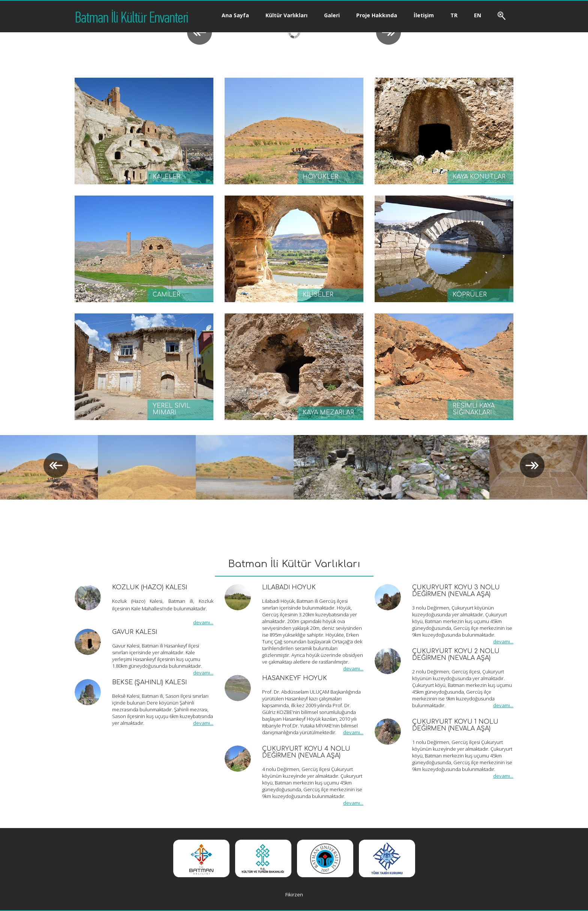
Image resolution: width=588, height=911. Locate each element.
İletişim (424, 15)
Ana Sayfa (235, 15)
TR (454, 15)
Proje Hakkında (377, 15)
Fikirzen (294, 894)
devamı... (203, 622)
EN (478, 15)
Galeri (332, 15)
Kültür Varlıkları (286, 15)
